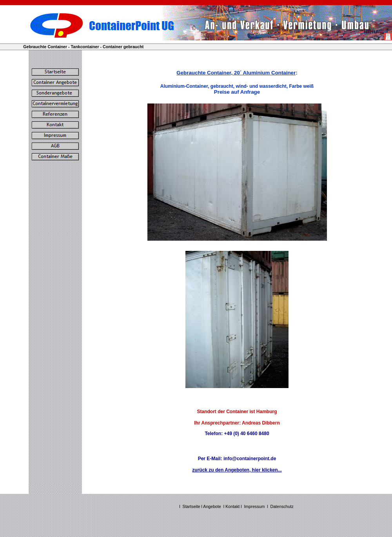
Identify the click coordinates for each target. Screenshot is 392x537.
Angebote (212, 506)
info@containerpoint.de (250, 459)
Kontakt (233, 506)
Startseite (191, 506)
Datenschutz (282, 506)
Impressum (255, 506)
